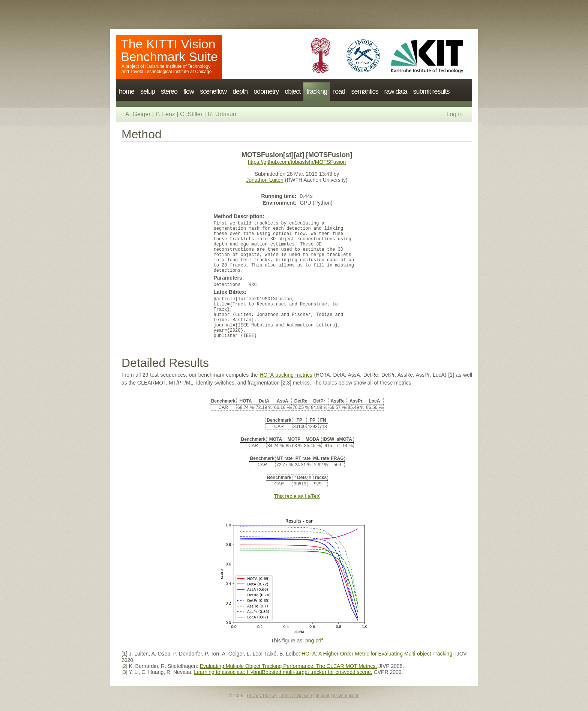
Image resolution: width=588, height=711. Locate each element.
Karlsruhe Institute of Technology (178, 66)
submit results (431, 91)
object (292, 91)
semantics (364, 91)
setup (148, 91)
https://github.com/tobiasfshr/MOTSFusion (297, 162)
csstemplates (346, 696)
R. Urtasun (222, 114)
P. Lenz (165, 114)
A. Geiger (138, 114)
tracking (317, 91)
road (339, 91)
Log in (454, 114)
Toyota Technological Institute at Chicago (171, 72)
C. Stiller (191, 114)
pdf (319, 641)
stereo (169, 91)
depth (240, 91)
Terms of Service (295, 696)
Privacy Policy (261, 696)
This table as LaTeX (297, 496)
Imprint (323, 696)
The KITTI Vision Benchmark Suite (169, 50)
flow (189, 91)
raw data (395, 91)
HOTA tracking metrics (286, 375)
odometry (266, 91)
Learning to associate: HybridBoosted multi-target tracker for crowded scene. (283, 672)
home (127, 91)
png (310, 641)
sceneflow (213, 91)
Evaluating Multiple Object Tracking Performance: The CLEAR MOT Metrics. (289, 666)
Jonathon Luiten (265, 180)
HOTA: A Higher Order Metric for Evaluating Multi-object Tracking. (378, 654)
